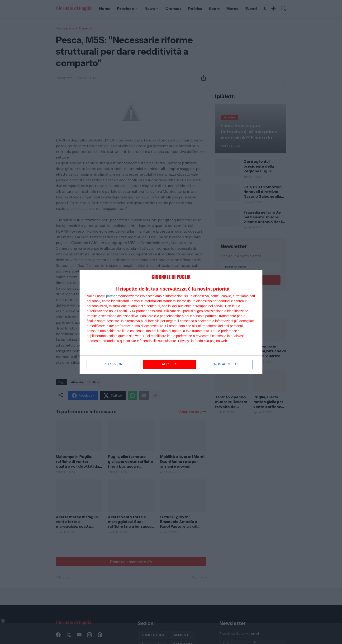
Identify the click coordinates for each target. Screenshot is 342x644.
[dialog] (171, 322)
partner (111, 295)
